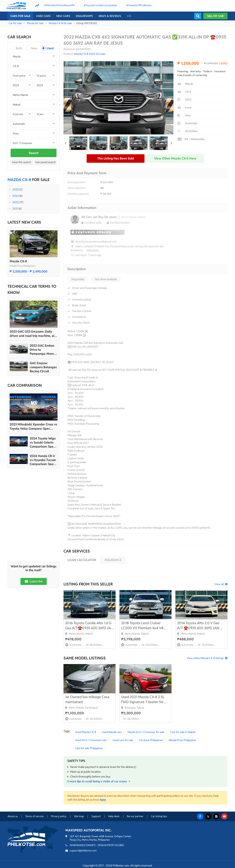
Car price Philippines (151, 740)
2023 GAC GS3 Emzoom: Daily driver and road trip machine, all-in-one (33, 334)
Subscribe (34, 581)
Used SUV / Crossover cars (91, 740)
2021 (15, 209)
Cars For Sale (20, 16)
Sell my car (215, 16)
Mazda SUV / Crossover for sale (146, 732)
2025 (16, 190)
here (103, 800)
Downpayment (77, 182)
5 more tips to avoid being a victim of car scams (99, 781)
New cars (63, 16)
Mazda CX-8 (18, 261)
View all (219, 584)
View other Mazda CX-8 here (175, 158)
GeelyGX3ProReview (140, 5)
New (34, 48)
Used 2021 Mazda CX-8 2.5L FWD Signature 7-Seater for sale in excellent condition (143, 700)
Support (96, 816)
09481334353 (77, 845)
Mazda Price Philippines (182, 740)
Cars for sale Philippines (89, 748)
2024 (16, 196)
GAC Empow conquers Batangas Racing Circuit (43, 367)
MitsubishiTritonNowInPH (60, 5)
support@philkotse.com (83, 851)
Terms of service (34, 816)
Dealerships (84, 16)
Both (19, 48)
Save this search (22, 162)
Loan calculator (82, 560)
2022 (16, 202)
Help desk (114, 816)
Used (50, 48)
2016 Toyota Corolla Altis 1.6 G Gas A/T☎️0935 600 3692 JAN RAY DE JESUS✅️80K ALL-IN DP (89, 626)
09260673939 (106, 845)
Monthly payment (78, 194)
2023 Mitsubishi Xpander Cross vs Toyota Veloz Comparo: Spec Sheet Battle (33, 427)
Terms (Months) (77, 188)
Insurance (113, 560)
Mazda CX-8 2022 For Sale (90, 54)
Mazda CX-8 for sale (60, 23)
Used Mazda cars (112, 732)
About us (13, 816)
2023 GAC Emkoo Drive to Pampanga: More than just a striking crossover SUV (43, 350)
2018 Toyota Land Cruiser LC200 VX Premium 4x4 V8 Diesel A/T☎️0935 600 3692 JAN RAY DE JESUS (143, 626)
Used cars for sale (123, 740)
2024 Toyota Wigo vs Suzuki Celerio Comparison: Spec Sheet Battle (43, 442)
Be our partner (135, 816)
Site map (79, 816)
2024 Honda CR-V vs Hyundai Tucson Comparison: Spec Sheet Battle (43, 460)
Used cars (43, 16)
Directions (93, 250)
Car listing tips (159, 816)
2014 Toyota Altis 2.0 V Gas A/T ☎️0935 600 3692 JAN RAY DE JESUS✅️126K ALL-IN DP (199, 626)
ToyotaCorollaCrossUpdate (101, 5)
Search (34, 153)
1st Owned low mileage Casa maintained (87, 699)
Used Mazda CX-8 (86, 732)
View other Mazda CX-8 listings (205, 658)
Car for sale (15, 23)
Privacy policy (59, 816)
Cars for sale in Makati (183, 732)
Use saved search (45, 162)
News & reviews (110, 16)
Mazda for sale (35, 23)
